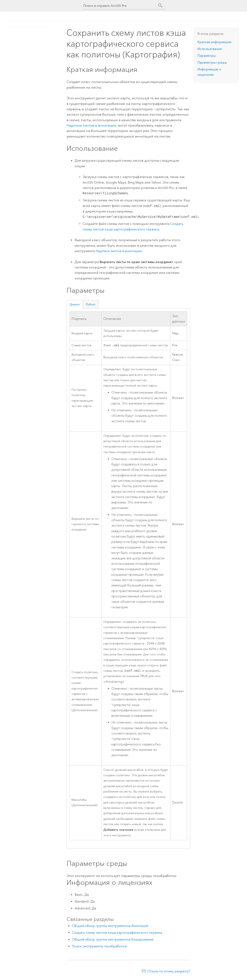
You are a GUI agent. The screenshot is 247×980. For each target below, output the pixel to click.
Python (91, 304)
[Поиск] (160, 6)
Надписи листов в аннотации (91, 125)
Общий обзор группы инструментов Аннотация (110, 927)
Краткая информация (214, 42)
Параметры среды (212, 62)
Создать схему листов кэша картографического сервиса (117, 933)
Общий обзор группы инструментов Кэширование (113, 940)
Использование (210, 49)
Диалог (75, 304)
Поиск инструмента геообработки (99, 947)
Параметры (206, 56)
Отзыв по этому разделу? (169, 972)
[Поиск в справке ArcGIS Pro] (119, 6)
